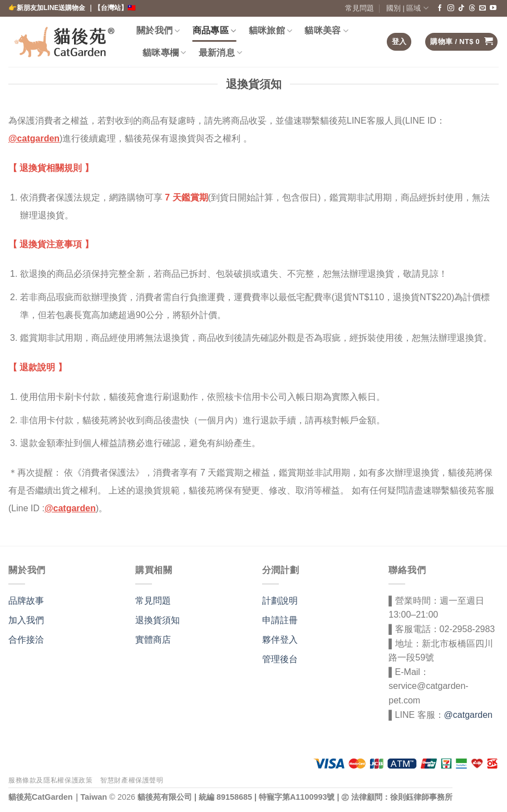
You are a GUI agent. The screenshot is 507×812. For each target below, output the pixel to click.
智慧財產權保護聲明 (132, 780)
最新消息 (221, 53)
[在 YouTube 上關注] (493, 8)
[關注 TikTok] (461, 8)
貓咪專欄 (164, 53)
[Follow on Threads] (472, 8)
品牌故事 (26, 601)
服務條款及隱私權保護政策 (50, 780)
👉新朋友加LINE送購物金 (48, 8)
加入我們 (26, 620)
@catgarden (34, 138)
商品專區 (215, 31)
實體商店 (153, 640)
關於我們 (158, 31)
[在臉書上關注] (440, 8)
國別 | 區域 (407, 8)
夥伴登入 (280, 640)
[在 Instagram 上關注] (451, 8)
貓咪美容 (326, 31)
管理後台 (280, 659)
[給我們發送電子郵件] (483, 8)
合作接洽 (26, 640)
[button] (399, 42)
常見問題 (360, 8)
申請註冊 (280, 620)
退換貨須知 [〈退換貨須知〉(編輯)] (157, 620)
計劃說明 (280, 601)
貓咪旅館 (271, 31)
